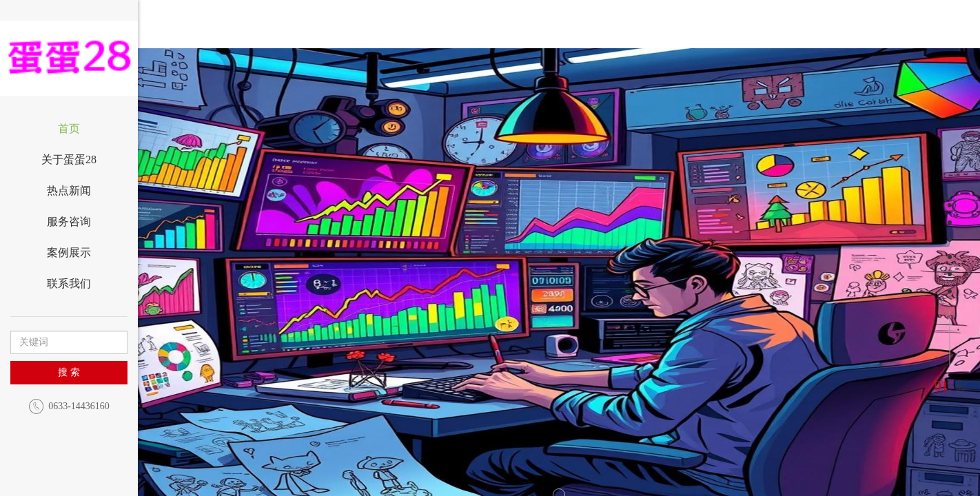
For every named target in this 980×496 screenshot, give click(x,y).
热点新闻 (69, 190)
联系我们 (69, 283)
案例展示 (69, 252)
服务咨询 (69, 221)
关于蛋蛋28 (69, 159)
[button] (239, 296)
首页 (69, 128)
